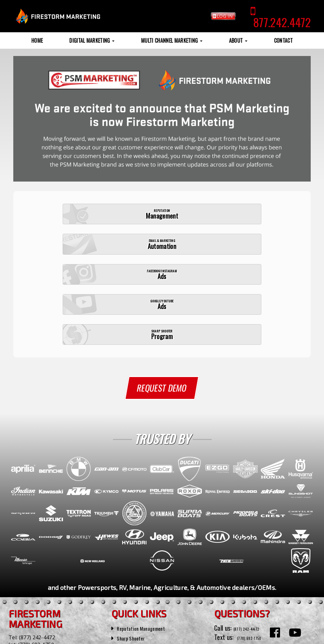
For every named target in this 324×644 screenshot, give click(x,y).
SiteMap (130, 637)
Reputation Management (147, 548)
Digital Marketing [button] (92, 40)
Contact (283, 40)
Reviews (127, 577)
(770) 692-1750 (36, 565)
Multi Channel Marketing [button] (172, 40)
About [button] (238, 40)
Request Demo (162, 313)
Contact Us (228, 589)
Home (37, 40)
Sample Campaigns (140, 567)
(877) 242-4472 (37, 557)
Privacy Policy (153, 637)
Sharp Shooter (135, 558)
